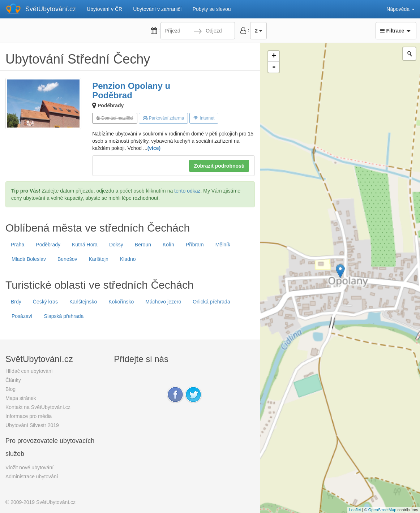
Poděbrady (111, 105)
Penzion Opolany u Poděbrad (131, 90)
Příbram (195, 245)
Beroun (143, 245)
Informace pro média (29, 416)
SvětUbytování (51, 9)
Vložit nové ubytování (29, 467)
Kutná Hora (85, 245)
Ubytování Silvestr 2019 (32, 425)
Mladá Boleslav (29, 259)
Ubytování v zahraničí (157, 9)
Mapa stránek (21, 398)
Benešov (67, 259)
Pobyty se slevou (212, 9)
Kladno (128, 259)
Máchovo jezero (163, 302)
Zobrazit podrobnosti (219, 166)
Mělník (223, 245)
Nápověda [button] (400, 9)
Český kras (45, 302)
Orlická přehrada (211, 302)
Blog (10, 389)
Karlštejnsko (83, 302)
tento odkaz (187, 191)
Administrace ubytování (32, 477)
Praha (18, 245)
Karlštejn (98, 259)
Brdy (16, 302)
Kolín (168, 245)
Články (13, 380)
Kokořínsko (121, 302)
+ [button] (274, 56)
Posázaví (22, 316)
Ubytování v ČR (104, 9)
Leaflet (355, 510)
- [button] (274, 67)
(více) (154, 148)
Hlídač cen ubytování (29, 371)
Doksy (116, 245)
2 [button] (258, 31)
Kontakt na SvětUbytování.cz (38, 407)
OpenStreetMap (382, 510)
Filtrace (396, 31)
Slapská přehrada (64, 316)
